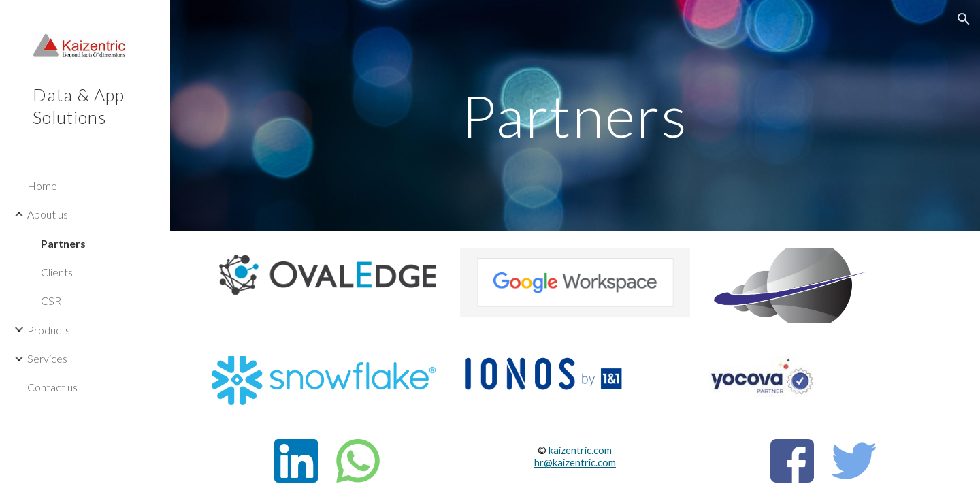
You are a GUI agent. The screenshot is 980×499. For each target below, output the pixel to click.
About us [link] (48, 214)
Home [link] (42, 186)
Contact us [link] (52, 387)
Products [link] (49, 330)
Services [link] (47, 358)
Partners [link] (63, 243)
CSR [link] (51, 301)
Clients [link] (57, 272)
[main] (575, 115)
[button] (964, 19)
